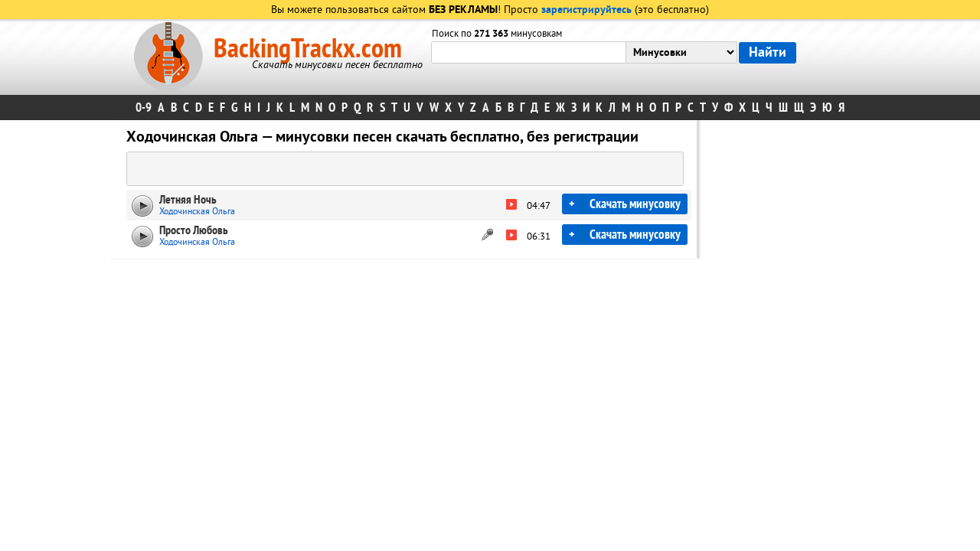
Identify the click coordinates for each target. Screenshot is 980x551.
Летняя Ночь (188, 200)
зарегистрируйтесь (586, 10)
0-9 (144, 108)
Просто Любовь (194, 230)
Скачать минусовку (635, 204)
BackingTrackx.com (308, 49)
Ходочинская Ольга (197, 212)
